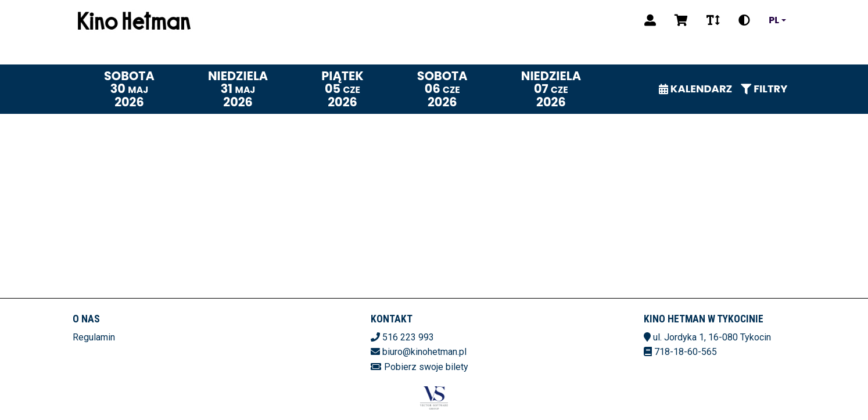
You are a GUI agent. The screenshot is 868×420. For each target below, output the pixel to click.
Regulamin (94, 337)
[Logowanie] (650, 20)
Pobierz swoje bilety (426, 367)
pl (774, 20)
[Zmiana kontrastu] (744, 20)
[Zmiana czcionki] (713, 20)
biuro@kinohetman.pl (424, 352)
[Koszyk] (681, 20)
